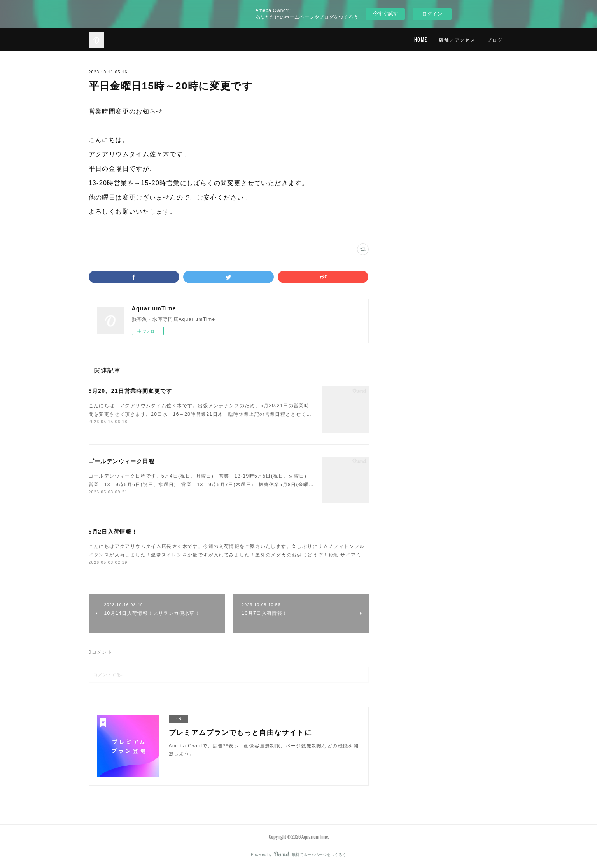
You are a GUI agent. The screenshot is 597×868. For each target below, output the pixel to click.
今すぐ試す (386, 13)
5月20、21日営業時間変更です (130, 391)
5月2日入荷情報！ (113, 532)
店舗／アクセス (457, 39)
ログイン (432, 14)
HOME (421, 39)
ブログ (495, 39)
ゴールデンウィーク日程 (122, 461)
